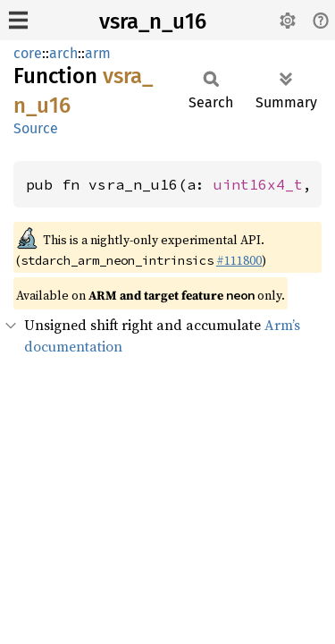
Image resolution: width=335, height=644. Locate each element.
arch (63, 53)
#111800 (239, 260)
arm (98, 53)
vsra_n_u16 (153, 21)
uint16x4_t (258, 184)
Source (36, 128)
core (28, 53)
